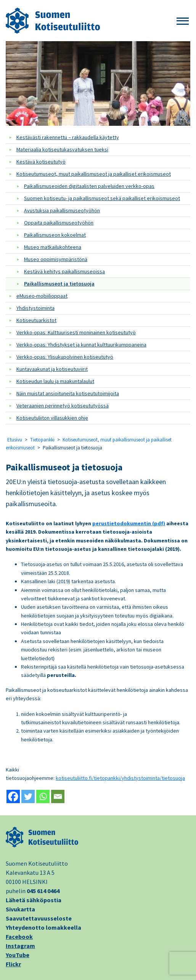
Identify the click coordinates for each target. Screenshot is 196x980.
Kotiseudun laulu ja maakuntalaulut (55, 381)
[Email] (58, 796)
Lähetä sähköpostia (34, 900)
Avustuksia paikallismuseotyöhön (62, 210)
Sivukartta (20, 909)
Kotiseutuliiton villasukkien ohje (52, 418)
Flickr (13, 964)
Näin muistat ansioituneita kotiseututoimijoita (68, 393)
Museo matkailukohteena (53, 247)
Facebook (19, 937)
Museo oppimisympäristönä (56, 259)
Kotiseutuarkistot (36, 320)
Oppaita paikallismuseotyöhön (59, 223)
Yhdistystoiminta (35, 308)
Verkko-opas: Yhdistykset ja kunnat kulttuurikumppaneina (81, 345)
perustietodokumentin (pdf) (129, 523)
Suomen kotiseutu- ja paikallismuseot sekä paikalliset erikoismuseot (102, 198)
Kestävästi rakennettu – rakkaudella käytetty (68, 137)
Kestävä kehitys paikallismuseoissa (64, 271)
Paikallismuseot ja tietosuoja (59, 284)
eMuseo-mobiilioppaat (42, 296)
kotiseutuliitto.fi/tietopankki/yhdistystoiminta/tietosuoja (120, 778)
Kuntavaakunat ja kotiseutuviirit (52, 369)
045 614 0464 (43, 891)
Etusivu (15, 440)
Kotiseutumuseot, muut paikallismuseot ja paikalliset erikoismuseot (94, 174)
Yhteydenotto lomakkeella (43, 927)
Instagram (20, 946)
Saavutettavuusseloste (39, 918)
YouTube (18, 955)
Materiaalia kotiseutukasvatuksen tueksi (62, 149)
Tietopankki (42, 440)
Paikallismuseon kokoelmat (55, 235)
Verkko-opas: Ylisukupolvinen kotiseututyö (65, 357)
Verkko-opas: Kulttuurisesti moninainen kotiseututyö (76, 332)
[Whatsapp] (43, 796)
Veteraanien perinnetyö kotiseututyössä (63, 406)
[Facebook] (13, 796)
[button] (183, 21)
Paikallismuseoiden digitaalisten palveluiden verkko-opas (89, 186)
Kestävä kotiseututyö (41, 162)
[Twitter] (28, 796)
